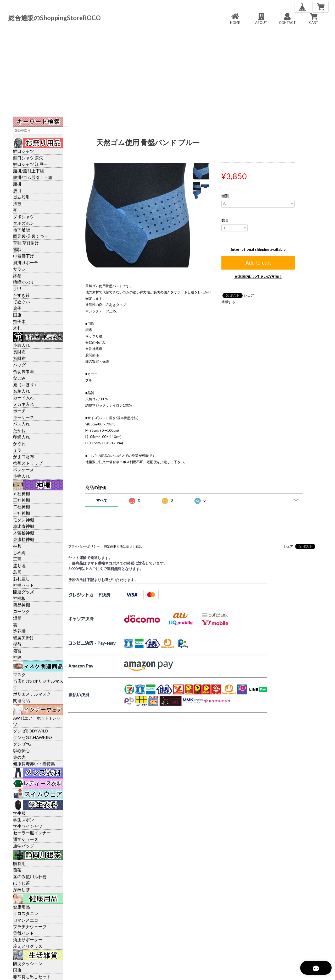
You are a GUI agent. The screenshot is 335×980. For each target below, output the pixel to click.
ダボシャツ (24, 217)
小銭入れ (21, 345)
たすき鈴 (21, 295)
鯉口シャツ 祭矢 (28, 158)
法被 (17, 203)
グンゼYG (22, 744)
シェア (249, 295)
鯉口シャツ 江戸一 (30, 164)
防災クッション (28, 963)
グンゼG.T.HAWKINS (33, 737)
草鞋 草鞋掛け (26, 243)
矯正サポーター (28, 940)
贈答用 (19, 863)
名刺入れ (21, 391)
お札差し (21, 579)
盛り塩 (19, 565)
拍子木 (19, 321)
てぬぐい (21, 302)
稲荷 (17, 644)
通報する (228, 302)
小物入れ (21, 476)
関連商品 (21, 700)
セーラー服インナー (32, 833)
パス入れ (21, 424)
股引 (17, 190)
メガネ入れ (24, 404)
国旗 (17, 315)
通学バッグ (24, 846)
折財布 (19, 358)
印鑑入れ (21, 437)
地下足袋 (21, 230)
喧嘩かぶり (24, 282)
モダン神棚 (24, 520)
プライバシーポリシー (84, 546)
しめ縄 (19, 552)
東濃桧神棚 (24, 539)
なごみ (19, 378)
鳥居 (17, 572)
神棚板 (19, 598)
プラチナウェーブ (30, 926)
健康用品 (21, 907)
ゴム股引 (21, 197)
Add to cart (258, 263)
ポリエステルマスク (32, 694)
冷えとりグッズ (28, 946)
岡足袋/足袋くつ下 (31, 236)
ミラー (19, 450)
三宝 (17, 559)
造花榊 (19, 631)
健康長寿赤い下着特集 (34, 763)
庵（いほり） (26, 384)
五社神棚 (21, 493)
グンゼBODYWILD (31, 731)
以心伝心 (21, 750)
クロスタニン (26, 913)
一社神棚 (21, 513)
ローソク (21, 611)
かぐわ (19, 443)
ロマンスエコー (28, 920)
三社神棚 (21, 500)
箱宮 (17, 651)
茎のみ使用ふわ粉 (30, 876)
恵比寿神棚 (24, 526)
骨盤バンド (24, 933)
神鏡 (17, 657)
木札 (17, 328)
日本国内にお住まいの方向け (258, 277)
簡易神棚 (21, 605)
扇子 (17, 308)
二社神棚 (21, 507)
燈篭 (17, 618)
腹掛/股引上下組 (29, 171)
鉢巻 (17, 275)
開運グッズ (24, 592)
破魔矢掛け (24, 637)
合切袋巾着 (24, 371)
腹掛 (17, 184)
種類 (225, 196)
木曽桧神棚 (24, 533)
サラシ (19, 269)
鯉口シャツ (24, 151)
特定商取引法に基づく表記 (123, 546)
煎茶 (17, 870)
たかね (19, 430)
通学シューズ (26, 839)
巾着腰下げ (24, 256)
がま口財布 (24, 456)
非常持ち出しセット (32, 976)
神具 (17, 546)
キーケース (24, 417)
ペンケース (24, 470)
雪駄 (17, 249)
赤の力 (19, 757)
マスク (19, 674)
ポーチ (19, 411)
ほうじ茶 (21, 883)
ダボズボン (24, 223)
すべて (102, 500)
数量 (225, 220)
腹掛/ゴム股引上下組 (33, 177)
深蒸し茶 (21, 889)
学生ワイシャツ (28, 826)
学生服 (19, 813)
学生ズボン (24, 820)
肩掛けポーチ (26, 262)
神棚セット (24, 585)
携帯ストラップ (28, 463)
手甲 (17, 289)
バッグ (19, 365)
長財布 (19, 352)
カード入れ (24, 398)
